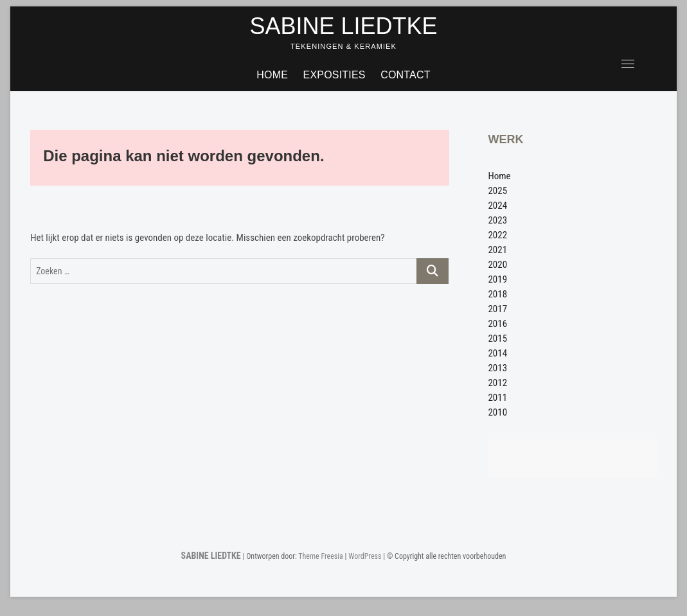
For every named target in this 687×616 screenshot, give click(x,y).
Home (272, 75)
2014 (497, 353)
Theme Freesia (320, 556)
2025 (497, 191)
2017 (497, 309)
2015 (497, 339)
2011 (497, 398)
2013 (497, 368)
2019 (497, 279)
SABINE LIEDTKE (343, 26)
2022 (497, 235)
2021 (497, 250)
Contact (406, 75)
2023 (497, 220)
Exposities (335, 75)
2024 (497, 206)
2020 (497, 265)
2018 (497, 294)
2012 (497, 383)
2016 (497, 324)
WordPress (365, 556)
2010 (497, 412)
